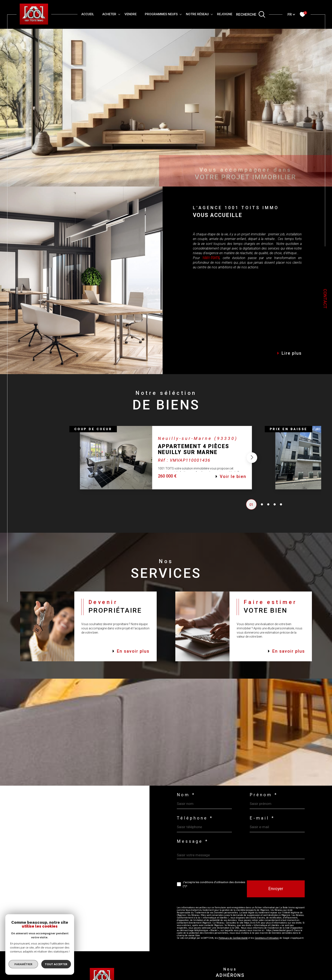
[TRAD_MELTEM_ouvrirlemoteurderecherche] (251, 14)
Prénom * (264, 795)
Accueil (88, 14)
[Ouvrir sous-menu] (119, 14)
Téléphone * (195, 818)
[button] (252, 462)
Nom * (186, 795)
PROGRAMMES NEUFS (161, 14)
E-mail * (262, 818)
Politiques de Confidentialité (233, 938)
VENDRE (131, 14)
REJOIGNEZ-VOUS (231, 14)
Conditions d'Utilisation (267, 938)
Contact (325, 299)
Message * (193, 841)
